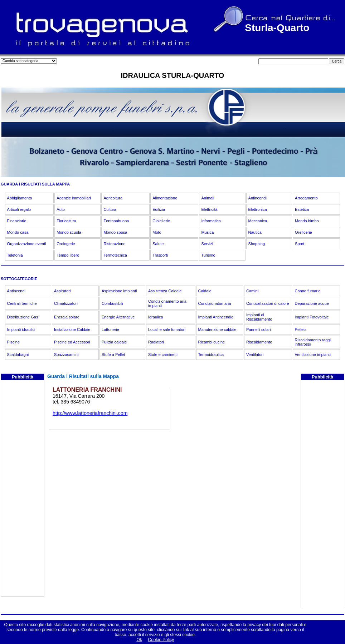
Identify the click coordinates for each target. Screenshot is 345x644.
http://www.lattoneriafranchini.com (90, 413)
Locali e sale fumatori (167, 330)
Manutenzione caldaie (217, 330)
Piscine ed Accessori (72, 342)
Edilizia (159, 209)
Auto (61, 209)
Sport (300, 244)
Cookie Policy (161, 640)
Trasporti (160, 255)
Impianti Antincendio (216, 317)
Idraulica (156, 317)
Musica (207, 232)
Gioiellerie (161, 221)
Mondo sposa (115, 232)
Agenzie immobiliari (74, 198)
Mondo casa (18, 232)
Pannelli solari (258, 330)
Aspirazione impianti (119, 291)
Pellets (301, 330)
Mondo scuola (69, 232)
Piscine (13, 342)
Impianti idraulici (21, 330)
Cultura (110, 209)
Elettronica (258, 209)
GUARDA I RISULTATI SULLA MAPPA (35, 184)
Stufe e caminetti (163, 355)
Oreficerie (303, 232)
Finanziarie (17, 221)
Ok (139, 640)
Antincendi (257, 198)
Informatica (211, 221)
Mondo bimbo (307, 221)
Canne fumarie (308, 291)
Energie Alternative (118, 317)
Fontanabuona (116, 221)
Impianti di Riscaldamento (259, 317)
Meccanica (258, 221)
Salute (158, 244)
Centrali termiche (22, 303)
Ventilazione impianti (313, 355)
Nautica (255, 232)
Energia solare (67, 317)
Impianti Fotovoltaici (312, 317)
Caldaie (205, 291)
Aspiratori (62, 291)
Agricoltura (113, 198)
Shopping (257, 244)
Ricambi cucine (212, 342)
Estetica (302, 209)
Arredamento (306, 198)
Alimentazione (165, 198)
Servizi (207, 244)
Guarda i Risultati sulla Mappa (83, 376)
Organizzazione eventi (27, 244)
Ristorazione (114, 244)
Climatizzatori (66, 303)
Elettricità (209, 209)
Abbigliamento (20, 198)
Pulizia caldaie (114, 342)
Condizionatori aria (215, 303)
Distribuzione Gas (23, 317)
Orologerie (66, 244)
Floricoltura (66, 221)
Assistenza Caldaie (165, 291)
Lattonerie (110, 330)
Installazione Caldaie (72, 330)
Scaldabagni (18, 355)
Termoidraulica (211, 355)
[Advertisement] (23, 489)
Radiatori (156, 342)
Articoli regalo (19, 209)
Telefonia (15, 255)
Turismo (208, 255)
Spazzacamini (66, 355)
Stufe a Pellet (113, 355)
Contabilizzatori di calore (268, 303)
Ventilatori (255, 355)
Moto (157, 232)
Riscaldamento (259, 342)
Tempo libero (68, 255)
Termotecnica (115, 255)
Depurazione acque (312, 303)
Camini (252, 291)
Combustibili (112, 303)
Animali (208, 198)
